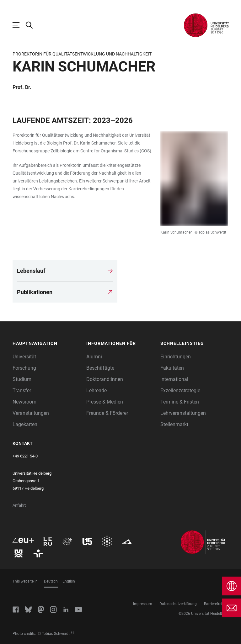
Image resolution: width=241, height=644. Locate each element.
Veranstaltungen (31, 413)
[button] (46, 343)
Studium (22, 379)
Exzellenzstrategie (180, 391)
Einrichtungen (176, 357)
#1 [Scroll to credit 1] (72, 633)
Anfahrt (19, 505)
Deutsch (51, 581)
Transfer (22, 391)
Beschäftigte (100, 368)
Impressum (143, 604)
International (174, 379)
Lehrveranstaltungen (183, 413)
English (69, 581)
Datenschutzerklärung (178, 604)
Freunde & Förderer (107, 413)
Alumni (94, 357)
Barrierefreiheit (216, 604)
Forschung (24, 368)
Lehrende (96, 391)
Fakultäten (172, 368)
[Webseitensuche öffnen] (32, 25)
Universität (24, 357)
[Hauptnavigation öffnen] (19, 25)
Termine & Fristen (180, 402)
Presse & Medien (105, 402)
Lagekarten (25, 424)
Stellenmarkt (174, 424)
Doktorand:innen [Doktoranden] (105, 379)
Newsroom (24, 402)
